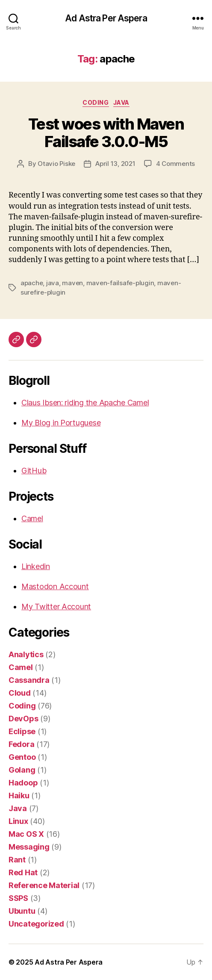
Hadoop (23, 783)
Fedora (21, 744)
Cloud (20, 693)
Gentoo (22, 757)
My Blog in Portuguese (61, 423)
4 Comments (175, 164)
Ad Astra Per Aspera (106, 18)
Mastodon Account (55, 586)
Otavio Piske (56, 164)
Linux (18, 821)
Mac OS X (26, 834)
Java (121, 102)
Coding (96, 102)
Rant (17, 860)
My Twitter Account (56, 607)
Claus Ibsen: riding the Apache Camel (85, 403)
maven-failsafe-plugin (120, 283)
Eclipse (22, 731)
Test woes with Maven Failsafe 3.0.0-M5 (106, 133)
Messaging (29, 847)
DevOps (23, 719)
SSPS (18, 898)
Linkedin (36, 566)
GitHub (34, 471)
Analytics (26, 654)
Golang (22, 770)
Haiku (19, 796)
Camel (32, 518)
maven (72, 283)
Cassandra (29, 680)
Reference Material (44, 885)
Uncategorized (36, 924)
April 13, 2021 (115, 164)
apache (32, 283)
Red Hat (23, 872)
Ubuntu (22, 911)
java (53, 283)
